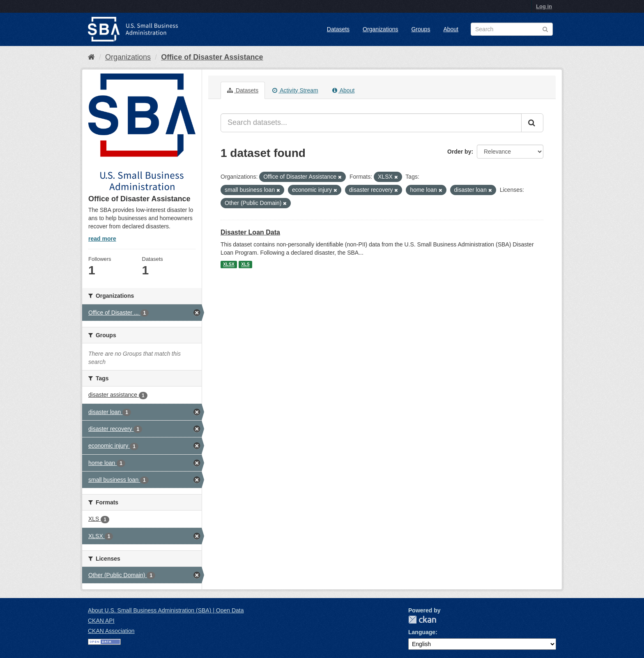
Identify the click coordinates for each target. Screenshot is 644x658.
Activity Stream (295, 90)
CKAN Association (111, 631)
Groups (421, 29)
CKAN (422, 620)
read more (102, 239)
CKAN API (101, 621)
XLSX (229, 265)
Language (422, 632)
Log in (544, 6)
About (451, 29)
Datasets (338, 29)
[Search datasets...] (371, 123)
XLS (245, 265)
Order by (459, 152)
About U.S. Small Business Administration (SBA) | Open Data (166, 610)
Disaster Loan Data (250, 232)
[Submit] (532, 123)
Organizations (380, 29)
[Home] (91, 57)
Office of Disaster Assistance (212, 57)
